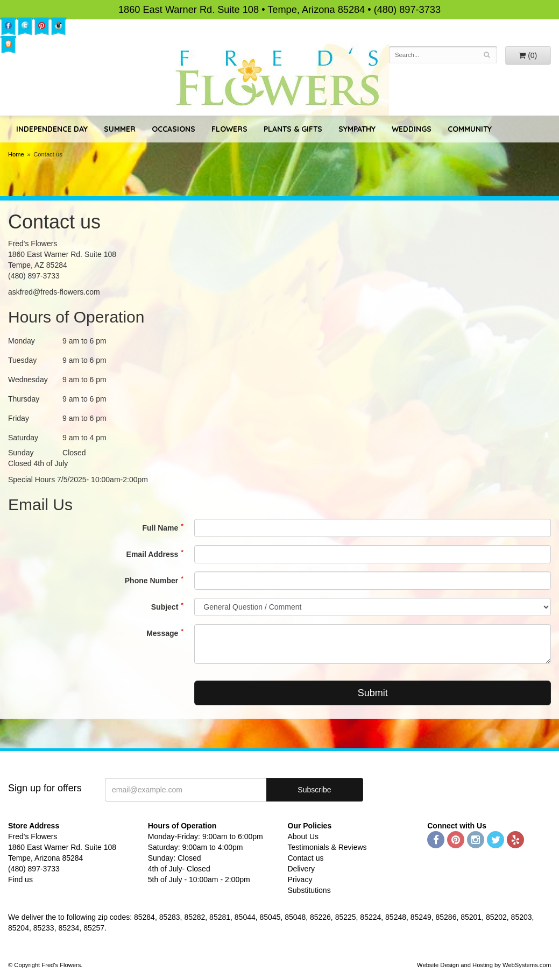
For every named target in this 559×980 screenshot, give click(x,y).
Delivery (302, 869)
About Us (303, 836)
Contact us (306, 858)
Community (470, 129)
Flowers (229, 129)
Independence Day (52, 129)
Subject (165, 607)
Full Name (160, 528)
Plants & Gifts (293, 129)
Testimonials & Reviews (327, 847)
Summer (120, 129)
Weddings (412, 129)
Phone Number (152, 581)
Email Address (153, 554)
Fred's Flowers (279, 78)
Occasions (174, 129)
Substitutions (309, 890)
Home (16, 154)
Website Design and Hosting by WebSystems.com (484, 965)
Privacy (300, 879)
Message (162, 633)
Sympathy (357, 129)
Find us (20, 879)
